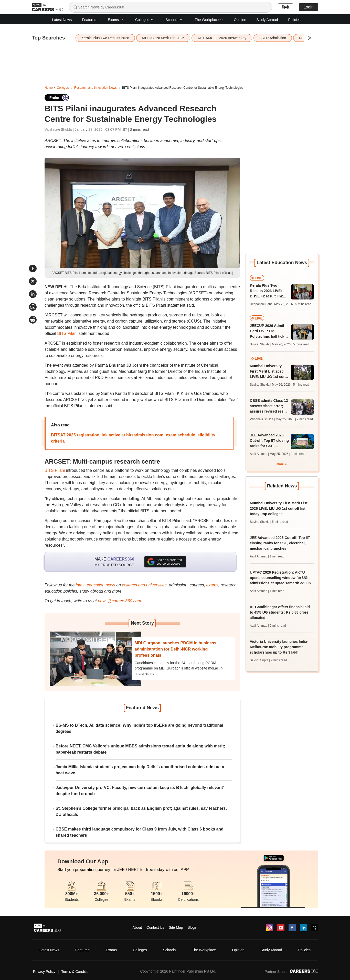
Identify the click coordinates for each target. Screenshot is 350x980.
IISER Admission (273, 38)
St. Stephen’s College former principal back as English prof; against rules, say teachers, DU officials (141, 811)
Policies (294, 20)
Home (49, 88)
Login (308, 7)
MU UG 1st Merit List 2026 (163, 38)
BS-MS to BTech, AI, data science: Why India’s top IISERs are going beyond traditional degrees (139, 728)
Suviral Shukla (145, 674)
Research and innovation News (96, 88)
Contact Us (155, 927)
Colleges (144, 20)
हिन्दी (285, 7)
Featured (89, 20)
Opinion (240, 20)
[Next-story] (95, 659)
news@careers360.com (119, 601)
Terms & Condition (76, 972)
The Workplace (209, 20)
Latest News (62, 20)
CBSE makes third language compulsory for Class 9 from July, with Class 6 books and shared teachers (140, 832)
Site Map (176, 927)
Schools (174, 20)
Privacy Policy (44, 972)
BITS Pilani (67, 333)
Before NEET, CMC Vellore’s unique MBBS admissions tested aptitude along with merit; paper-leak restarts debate (140, 749)
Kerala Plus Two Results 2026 (105, 38)
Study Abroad (267, 20)
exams (212, 585)
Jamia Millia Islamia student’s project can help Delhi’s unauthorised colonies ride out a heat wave (140, 770)
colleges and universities (144, 585)
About (137, 927)
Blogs (192, 927)
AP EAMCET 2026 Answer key (222, 38)
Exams (116, 20)
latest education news (96, 585)
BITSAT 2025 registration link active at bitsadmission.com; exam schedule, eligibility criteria (133, 438)
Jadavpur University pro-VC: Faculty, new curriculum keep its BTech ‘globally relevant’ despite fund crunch (140, 791)
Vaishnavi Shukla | (60, 129)
